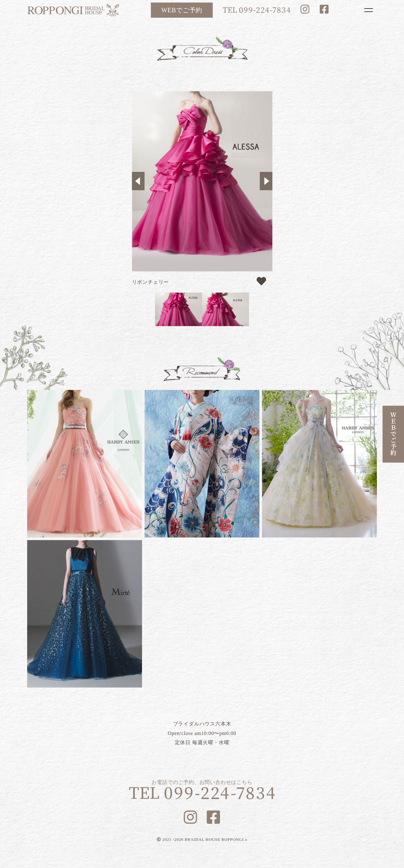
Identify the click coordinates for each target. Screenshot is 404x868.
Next (266, 181)
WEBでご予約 (182, 10)
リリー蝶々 (202, 464)
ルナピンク (85, 464)
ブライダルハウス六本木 (73, 10)
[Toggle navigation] (369, 10)
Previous (138, 181)
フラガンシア (319, 464)
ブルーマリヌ (85, 614)
